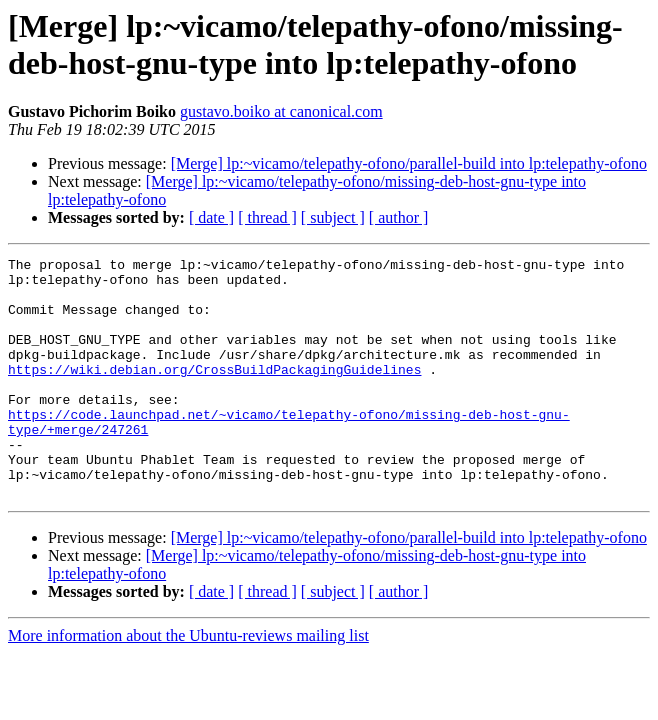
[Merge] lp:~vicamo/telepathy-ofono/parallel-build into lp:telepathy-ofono (409, 163)
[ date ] (211, 217)
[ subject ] (333, 217)
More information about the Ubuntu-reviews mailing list (188, 683)
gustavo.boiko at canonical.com (281, 111)
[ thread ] (267, 217)
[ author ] (399, 217)
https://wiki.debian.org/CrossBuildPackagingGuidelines (214, 393)
